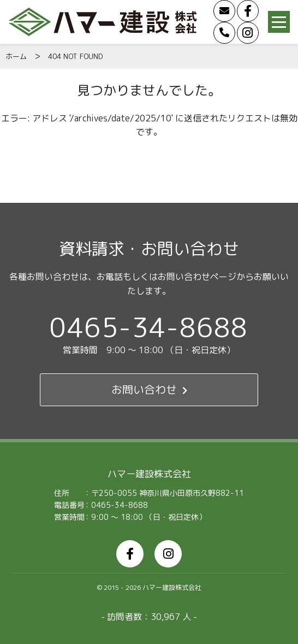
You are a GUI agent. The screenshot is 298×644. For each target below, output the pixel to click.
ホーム (16, 56)
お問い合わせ (149, 390)
